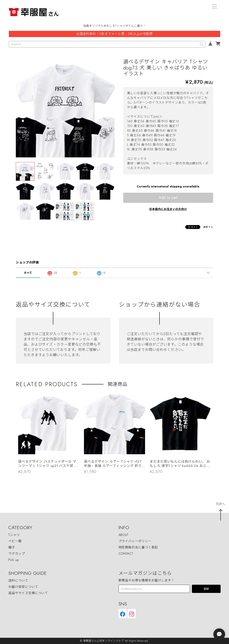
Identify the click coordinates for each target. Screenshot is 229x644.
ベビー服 (15, 541)
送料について (18, 581)
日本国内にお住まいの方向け (168, 209)
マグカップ (17, 554)
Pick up (14, 560)
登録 (206, 589)
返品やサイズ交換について (28, 593)
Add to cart (168, 198)
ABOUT (124, 535)
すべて (28, 273)
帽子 (12, 547)
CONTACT (126, 554)
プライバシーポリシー (135, 541)
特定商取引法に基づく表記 (138, 547)
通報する (208, 227)
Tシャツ (14, 535)
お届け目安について (23, 587)
